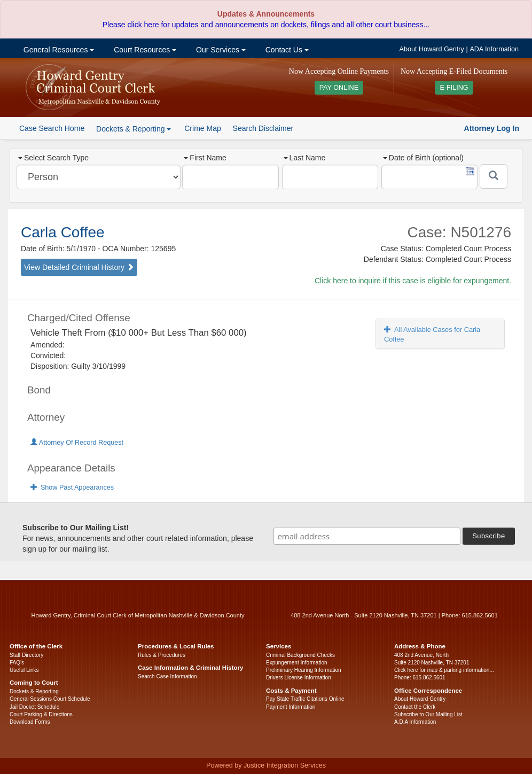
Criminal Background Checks (300, 655)
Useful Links (24, 670)
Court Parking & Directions (41, 714)
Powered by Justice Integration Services (266, 765)
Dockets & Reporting (34, 691)
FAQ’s (17, 663)
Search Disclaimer (263, 128)
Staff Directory (26, 655)
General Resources (58, 50)
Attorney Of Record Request (77, 443)
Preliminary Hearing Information (304, 670)
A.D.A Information (415, 722)
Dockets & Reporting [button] (134, 129)
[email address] (367, 536)
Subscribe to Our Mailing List (428, 714)
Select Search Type (53, 158)
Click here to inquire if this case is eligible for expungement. (413, 281)
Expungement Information (297, 663)
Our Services (220, 50)
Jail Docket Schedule (34, 707)
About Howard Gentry (432, 49)
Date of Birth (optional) (423, 158)
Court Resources (144, 50)
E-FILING (454, 88)
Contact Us (286, 50)
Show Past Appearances (72, 487)
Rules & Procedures (162, 655)
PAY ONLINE (339, 88)
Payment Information (291, 707)
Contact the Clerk (415, 707)
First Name (205, 158)
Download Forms (30, 722)
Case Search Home (52, 128)
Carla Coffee (63, 232)
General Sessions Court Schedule (50, 699)
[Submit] (494, 176)
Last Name (305, 158)
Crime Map (202, 128)
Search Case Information (167, 676)
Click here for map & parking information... (444, 670)
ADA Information (494, 49)
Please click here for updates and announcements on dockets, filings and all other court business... (266, 25)
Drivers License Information (299, 678)
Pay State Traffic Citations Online (305, 699)
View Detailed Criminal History (79, 267)
